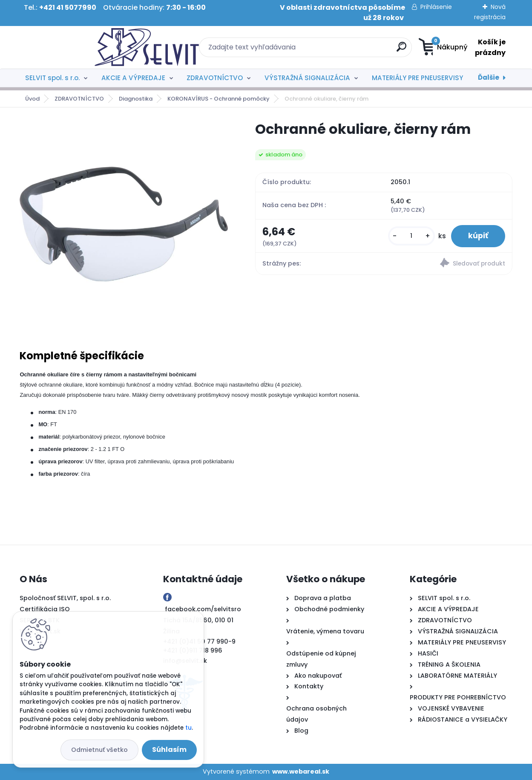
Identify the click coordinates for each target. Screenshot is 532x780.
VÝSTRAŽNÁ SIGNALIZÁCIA (307, 78)
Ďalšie (489, 77)
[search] (349, 50)
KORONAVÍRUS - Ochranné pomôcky (219, 99)
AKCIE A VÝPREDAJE (133, 78)
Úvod (32, 99)
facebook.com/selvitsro (203, 609)
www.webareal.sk (301, 771)
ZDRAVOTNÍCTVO (215, 78)
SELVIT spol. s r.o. (52, 78)
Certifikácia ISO (45, 609)
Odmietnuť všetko (99, 750)
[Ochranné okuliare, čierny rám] (124, 224)
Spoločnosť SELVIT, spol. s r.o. (65, 598)
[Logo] (72, 47)
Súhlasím (169, 750)
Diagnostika (136, 99)
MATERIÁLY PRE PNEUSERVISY (417, 78)
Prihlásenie (436, 7)
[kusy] (411, 236)
